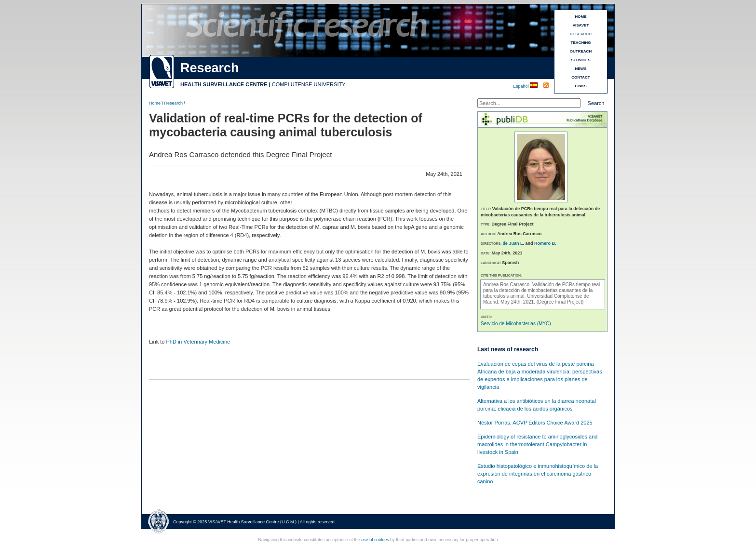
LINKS (581, 86)
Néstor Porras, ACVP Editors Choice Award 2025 (535, 423)
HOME (581, 17)
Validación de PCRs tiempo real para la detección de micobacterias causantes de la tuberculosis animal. (541, 290)
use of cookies (375, 540)
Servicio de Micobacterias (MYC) (516, 324)
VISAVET (581, 25)
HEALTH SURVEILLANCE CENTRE (224, 84)
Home (155, 103)
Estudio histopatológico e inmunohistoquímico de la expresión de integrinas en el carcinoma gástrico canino (538, 474)
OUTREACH (581, 51)
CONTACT (581, 77)
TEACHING (581, 43)
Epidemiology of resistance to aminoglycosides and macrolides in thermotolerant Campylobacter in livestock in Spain (537, 444)
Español (521, 86)
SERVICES (580, 60)
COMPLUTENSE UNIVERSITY (309, 84)
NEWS (581, 69)
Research (174, 103)
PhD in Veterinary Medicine (198, 342)
